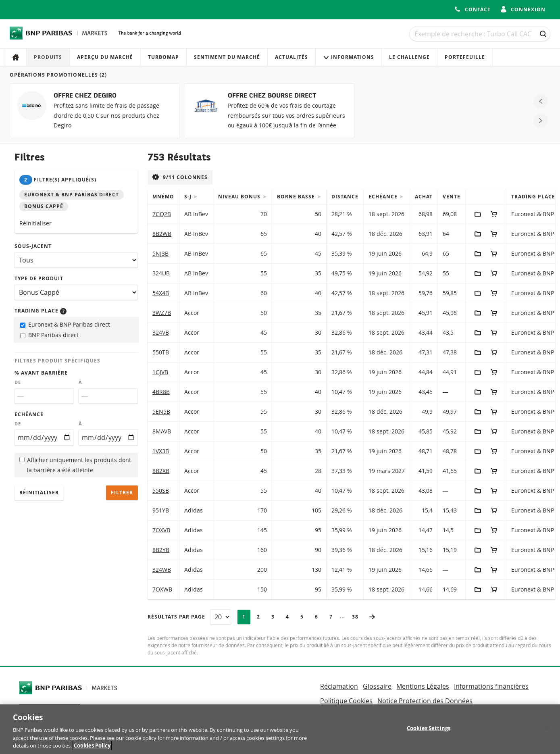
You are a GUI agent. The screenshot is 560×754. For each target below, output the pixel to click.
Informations (349, 57)
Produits (48, 57)
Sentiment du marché (227, 57)
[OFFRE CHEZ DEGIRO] (95, 111)
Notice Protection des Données (425, 701)
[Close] (547, 732)
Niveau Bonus (240, 197)
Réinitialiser (35, 223)
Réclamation (339, 686)
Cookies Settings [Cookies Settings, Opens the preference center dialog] (429, 732)
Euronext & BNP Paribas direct (65, 324)
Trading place (41, 311)
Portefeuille (465, 57)
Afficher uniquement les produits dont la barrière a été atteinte (75, 465)
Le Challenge (409, 57)
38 (358, 617)
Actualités (291, 57)
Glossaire (377, 686)
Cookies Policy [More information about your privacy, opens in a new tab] (92, 750)
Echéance (29, 414)
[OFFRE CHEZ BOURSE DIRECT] (269, 111)
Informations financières (491, 686)
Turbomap (163, 57)
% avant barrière (41, 373)
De (18, 382)
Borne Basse (297, 197)
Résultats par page (176, 617)
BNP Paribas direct (49, 335)
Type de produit (39, 278)
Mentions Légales (423, 686)
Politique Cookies (346, 701)
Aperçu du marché (105, 57)
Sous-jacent (33, 246)
